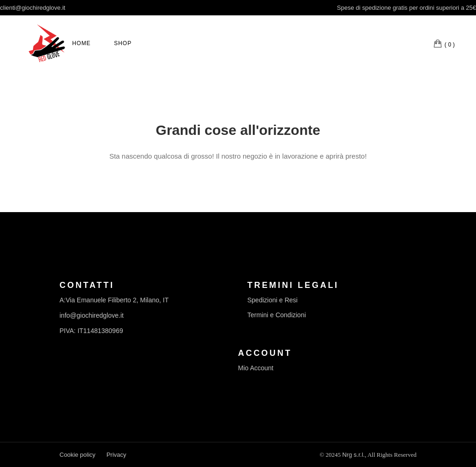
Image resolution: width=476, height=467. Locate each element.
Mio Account (256, 368)
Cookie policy (77, 455)
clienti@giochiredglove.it (33, 8)
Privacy (116, 455)
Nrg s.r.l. (353, 455)
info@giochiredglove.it (92, 315)
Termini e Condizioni (277, 315)
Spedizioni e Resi (272, 300)
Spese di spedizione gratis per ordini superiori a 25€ (407, 8)
